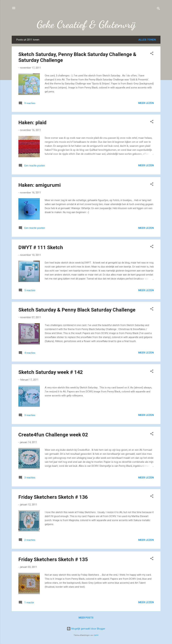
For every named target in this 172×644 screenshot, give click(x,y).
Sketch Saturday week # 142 (51, 372)
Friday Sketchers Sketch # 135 (53, 559)
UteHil (96, 635)
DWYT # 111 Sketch (41, 247)
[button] (152, 54)
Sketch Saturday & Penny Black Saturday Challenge (77, 310)
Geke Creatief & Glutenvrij (86, 24)
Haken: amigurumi (40, 185)
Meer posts (86, 618)
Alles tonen (147, 40)
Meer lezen (146, 103)
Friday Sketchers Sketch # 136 (53, 497)
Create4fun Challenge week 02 (53, 435)
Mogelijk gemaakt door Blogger (86, 629)
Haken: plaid (32, 122)
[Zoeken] (158, 9)
